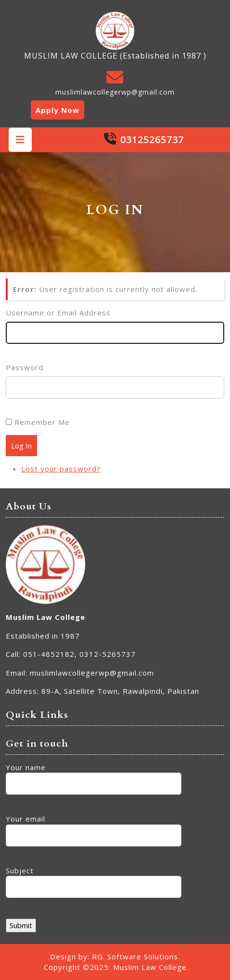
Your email (94, 827)
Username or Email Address (58, 313)
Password (25, 367)
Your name (94, 776)
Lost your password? (61, 469)
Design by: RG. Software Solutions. (115, 956)
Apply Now (57, 110)
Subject (94, 879)
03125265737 (152, 139)
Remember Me (42, 422)
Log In (21, 446)
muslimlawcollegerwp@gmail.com (115, 92)
